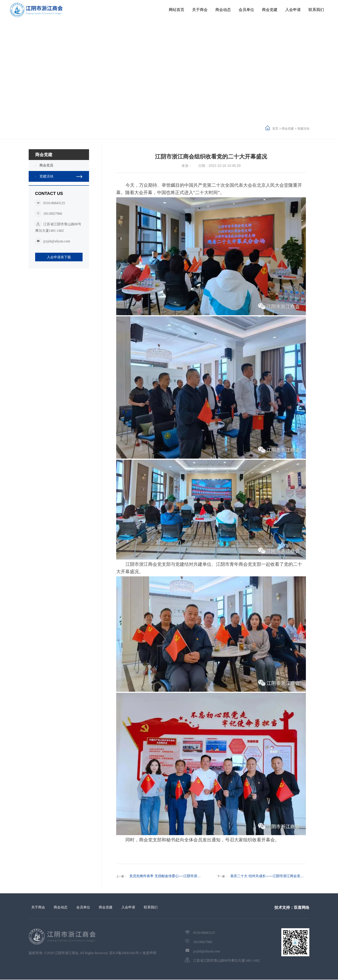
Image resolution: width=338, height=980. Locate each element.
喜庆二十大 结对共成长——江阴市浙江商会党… (267, 876)
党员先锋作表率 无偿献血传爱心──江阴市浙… (165, 876)
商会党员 (60, 165)
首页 (276, 129)
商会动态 (223, 10)
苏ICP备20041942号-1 (125, 953)
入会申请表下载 (59, 257)
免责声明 (149, 953)
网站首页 (177, 10)
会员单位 (246, 10)
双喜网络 (302, 908)
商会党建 (270, 10)
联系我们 (316, 10)
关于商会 (200, 10)
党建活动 (303, 129)
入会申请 (293, 10)
